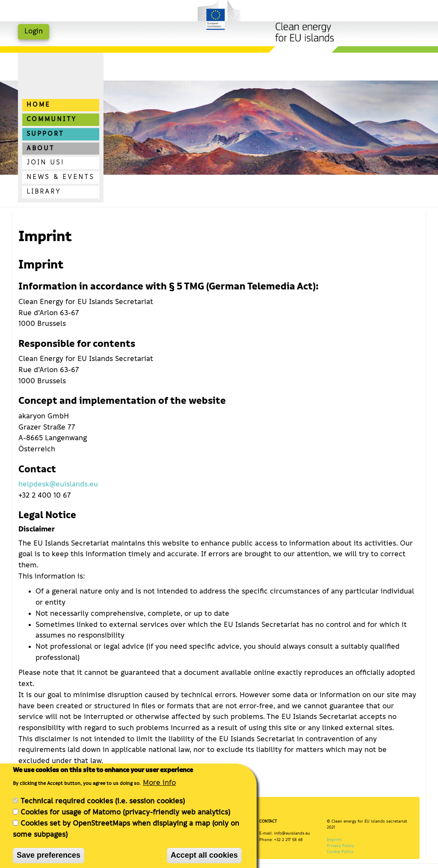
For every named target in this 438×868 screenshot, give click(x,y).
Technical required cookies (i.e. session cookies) (103, 807)
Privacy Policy (340, 846)
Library (44, 192)
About (40, 149)
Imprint (334, 840)
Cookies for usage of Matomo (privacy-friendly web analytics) (125, 818)
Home (38, 105)
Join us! (45, 163)
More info (159, 788)
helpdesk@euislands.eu (58, 484)
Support (45, 134)
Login (34, 31)
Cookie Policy (340, 852)
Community (52, 119)
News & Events (61, 177)
